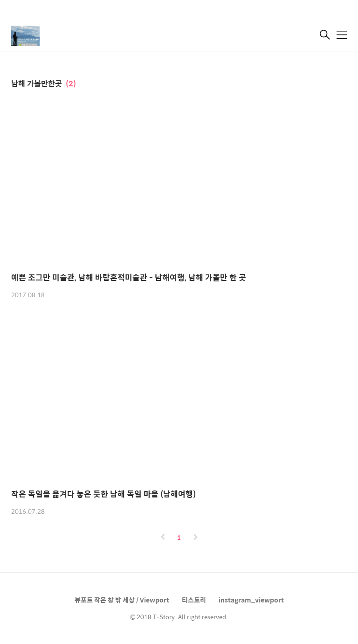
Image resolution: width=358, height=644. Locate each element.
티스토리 (194, 600)
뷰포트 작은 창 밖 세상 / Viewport (122, 600)
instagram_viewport (251, 600)
